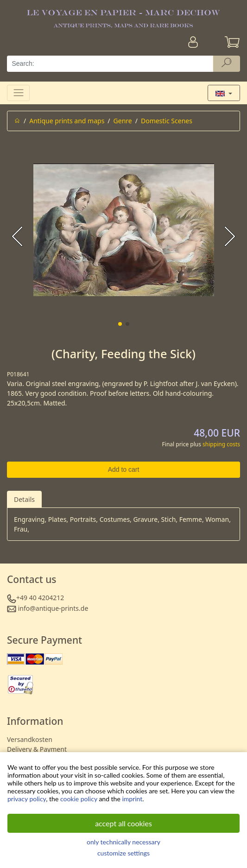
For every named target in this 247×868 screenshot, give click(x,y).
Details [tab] (24, 499)
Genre (123, 121)
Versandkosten (30, 739)
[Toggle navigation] (18, 93)
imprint (132, 799)
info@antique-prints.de (53, 608)
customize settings (123, 853)
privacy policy (27, 799)
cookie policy (79, 799)
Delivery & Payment (37, 749)
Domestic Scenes (167, 121)
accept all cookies (123, 823)
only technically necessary (123, 842)
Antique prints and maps (67, 121)
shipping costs (221, 444)
